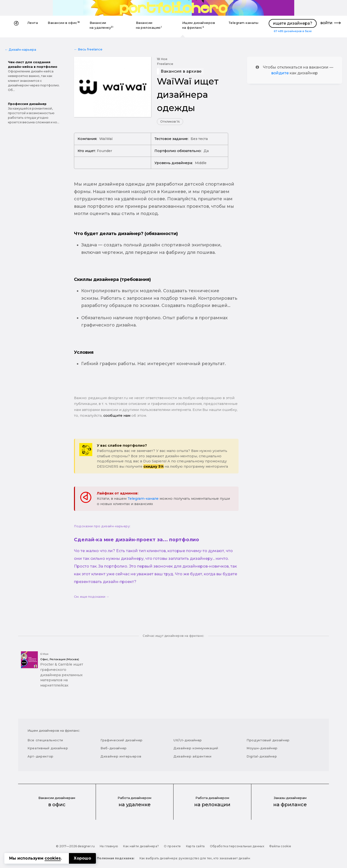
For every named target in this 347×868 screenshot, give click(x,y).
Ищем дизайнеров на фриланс (199, 25)
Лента (33, 23)
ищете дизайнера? (293, 23)
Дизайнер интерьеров (121, 756)
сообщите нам (117, 416)
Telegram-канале (143, 499)
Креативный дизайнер (48, 748)
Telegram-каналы (244, 23)
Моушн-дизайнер (262, 748)
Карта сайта (195, 846)
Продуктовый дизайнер (268, 740)
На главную (109, 846)
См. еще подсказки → (92, 597)
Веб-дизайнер (114, 748)
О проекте (172, 846)
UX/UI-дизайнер (188, 740)
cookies (53, 858)
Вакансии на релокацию (149, 25)
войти (327, 23)
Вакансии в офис (64, 23)
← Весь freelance (88, 49)
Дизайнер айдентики (193, 756)
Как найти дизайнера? (141, 846)
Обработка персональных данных (237, 846)
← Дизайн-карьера (20, 50)
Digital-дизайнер (262, 756)
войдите (280, 73)
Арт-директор (40, 756)
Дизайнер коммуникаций (196, 748)
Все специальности (45, 740)
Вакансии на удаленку (102, 25)
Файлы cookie (280, 846)
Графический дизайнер (122, 740)
